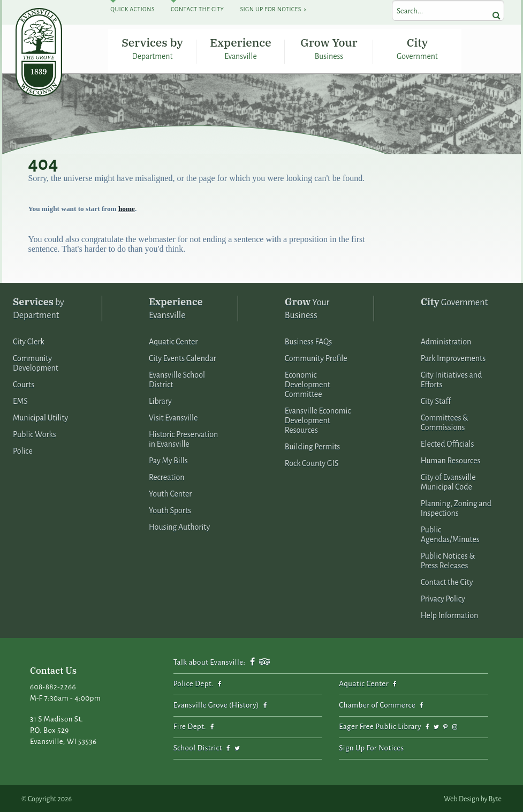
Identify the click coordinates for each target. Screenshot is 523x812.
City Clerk (29, 340)
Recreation (167, 476)
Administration (446, 340)
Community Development (36, 362)
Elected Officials (448, 442)
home (127, 207)
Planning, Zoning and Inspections (456, 507)
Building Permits (312, 445)
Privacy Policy (443, 597)
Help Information (450, 614)
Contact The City (197, 9)
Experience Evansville (240, 47)
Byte (495, 798)
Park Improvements (453, 357)
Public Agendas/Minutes (450, 533)
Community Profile (316, 357)
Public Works (35, 433)
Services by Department (152, 47)
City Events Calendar (183, 357)
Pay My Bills (168, 459)
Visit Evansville (173, 416)
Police (23, 449)
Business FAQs (308, 340)
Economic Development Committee (308, 383)
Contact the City (447, 581)
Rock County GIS (312, 462)
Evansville (176, 306)
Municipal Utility (40, 416)
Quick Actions (132, 9)
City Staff (436, 400)
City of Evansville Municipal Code (448, 480)
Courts (24, 383)
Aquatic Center (173, 340)
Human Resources (451, 459)
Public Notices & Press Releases (448, 559)
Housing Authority (179, 525)
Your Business (307, 306)
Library (160, 400)
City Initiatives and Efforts (452, 378)
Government (454, 300)
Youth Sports (170, 509)
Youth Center (170, 492)
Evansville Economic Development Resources (318, 419)
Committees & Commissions (445, 421)
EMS (20, 400)
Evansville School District (177, 378)
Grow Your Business (329, 47)
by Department (39, 306)
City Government (418, 47)
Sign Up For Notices (270, 9)
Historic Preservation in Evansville (183, 438)
